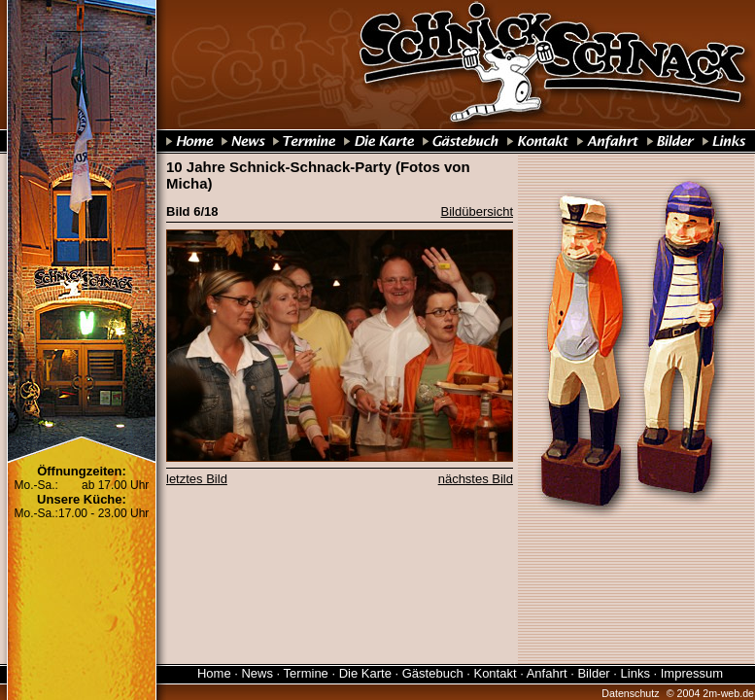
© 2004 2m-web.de (710, 693)
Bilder (593, 673)
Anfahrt (547, 673)
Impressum (692, 673)
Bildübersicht (477, 211)
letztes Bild (197, 479)
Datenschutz (630, 693)
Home (214, 673)
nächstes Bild (476, 479)
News (257, 673)
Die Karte (365, 673)
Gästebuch (433, 673)
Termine (306, 673)
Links (635, 673)
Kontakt (495, 673)
